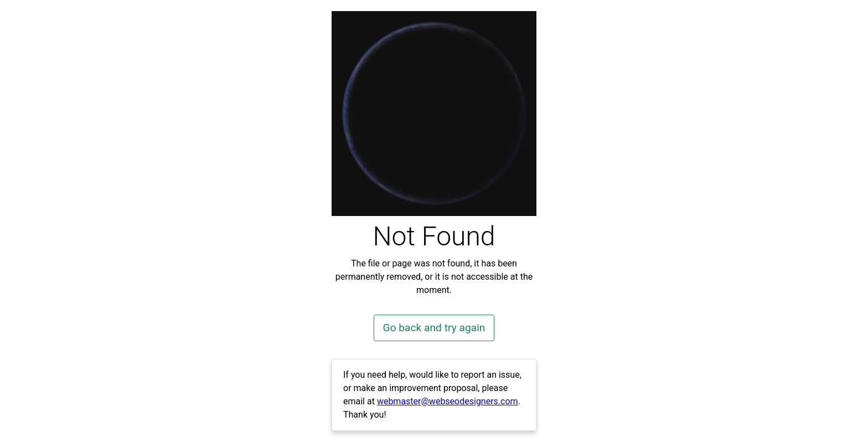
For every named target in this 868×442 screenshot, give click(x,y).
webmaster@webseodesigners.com (448, 401)
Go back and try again (434, 328)
